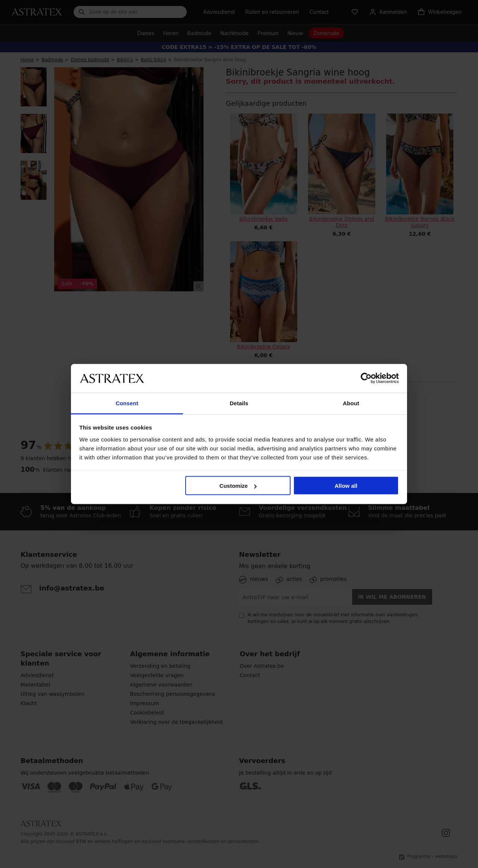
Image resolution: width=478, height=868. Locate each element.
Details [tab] (239, 403)
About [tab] (351, 403)
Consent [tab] (127, 403)
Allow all (346, 486)
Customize (238, 486)
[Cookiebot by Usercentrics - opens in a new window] (366, 378)
